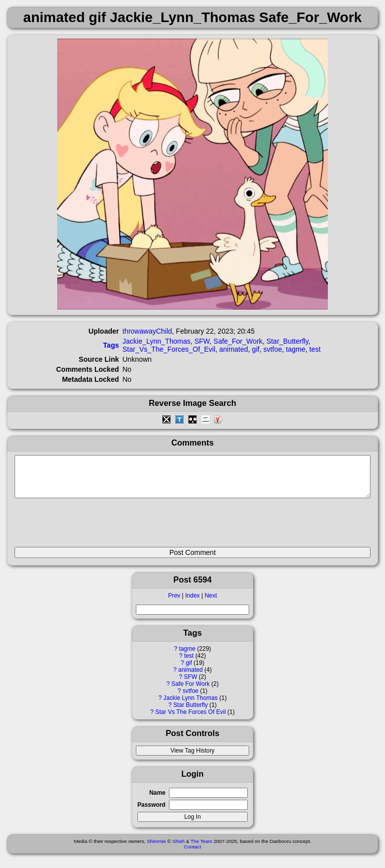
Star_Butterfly (287, 341)
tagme (187, 656)
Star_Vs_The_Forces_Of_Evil (169, 349)
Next (211, 603)
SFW (190, 684)
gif (189, 670)
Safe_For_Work (238, 341)
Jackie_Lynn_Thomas (156, 341)
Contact (192, 854)
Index (192, 603)
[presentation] (91, 527)
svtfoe (190, 698)
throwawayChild (147, 331)
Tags (111, 345)
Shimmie (156, 849)
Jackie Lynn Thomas (190, 705)
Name (157, 800)
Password (151, 812)
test (189, 663)
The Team (201, 849)
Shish (179, 849)
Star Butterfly (191, 712)
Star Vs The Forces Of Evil (191, 719)
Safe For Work (190, 691)
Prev (174, 603)
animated (191, 677)
